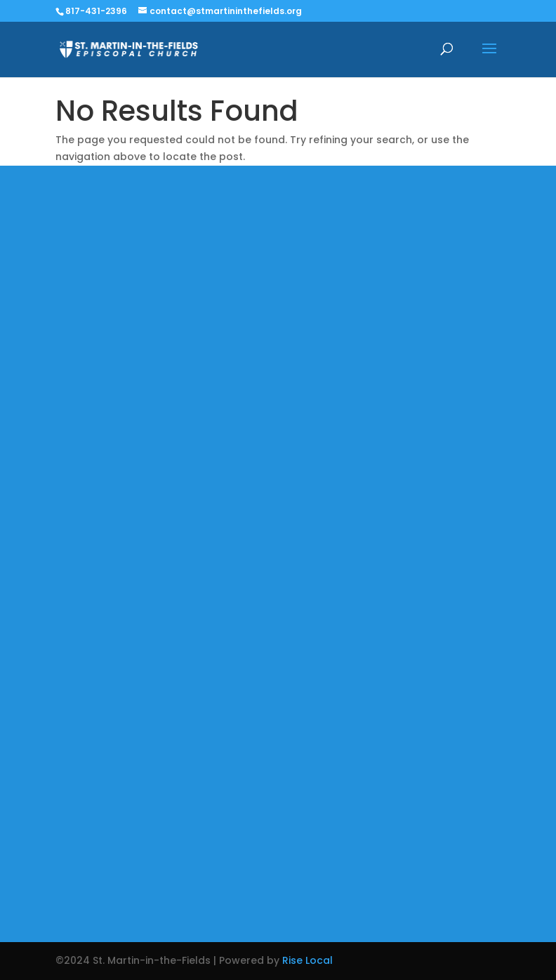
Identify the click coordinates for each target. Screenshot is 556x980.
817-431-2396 (96, 11)
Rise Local (307, 960)
